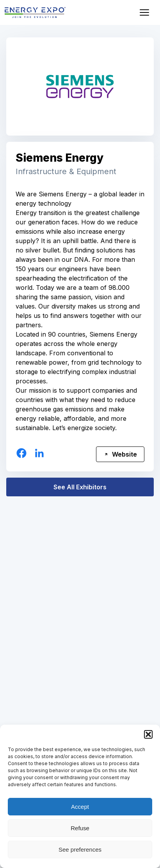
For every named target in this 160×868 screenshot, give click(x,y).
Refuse (80, 828)
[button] (148, 734)
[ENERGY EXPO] (35, 12)
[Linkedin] (39, 453)
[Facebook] (21, 453)
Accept (80, 807)
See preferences (80, 849)
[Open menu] (144, 12)
